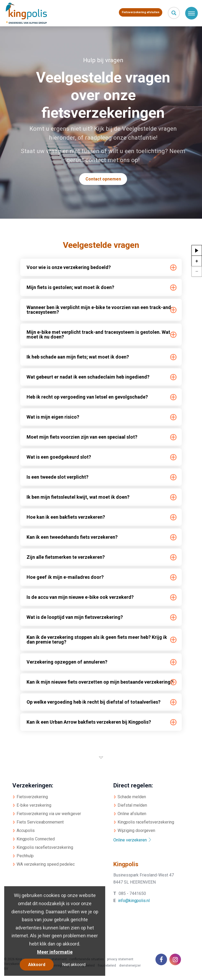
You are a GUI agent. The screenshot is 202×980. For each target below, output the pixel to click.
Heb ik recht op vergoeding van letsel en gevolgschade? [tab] (87, 397)
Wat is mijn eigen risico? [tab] (53, 417)
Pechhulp (25, 856)
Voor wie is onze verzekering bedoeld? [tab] (69, 267)
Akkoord (37, 965)
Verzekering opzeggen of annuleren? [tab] (67, 662)
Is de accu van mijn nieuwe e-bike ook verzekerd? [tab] (80, 597)
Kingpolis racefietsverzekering (45, 847)
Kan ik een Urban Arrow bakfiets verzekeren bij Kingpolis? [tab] (89, 722)
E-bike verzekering (34, 805)
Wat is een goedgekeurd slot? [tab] (59, 457)
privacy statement (120, 959)
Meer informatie (55, 952)
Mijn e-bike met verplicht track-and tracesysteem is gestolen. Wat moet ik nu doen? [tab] (98, 334)
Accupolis (26, 830)
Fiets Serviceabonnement (40, 822)
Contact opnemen (103, 179)
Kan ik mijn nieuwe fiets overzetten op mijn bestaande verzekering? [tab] (100, 682)
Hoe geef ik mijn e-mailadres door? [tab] (65, 577)
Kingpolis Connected (36, 839)
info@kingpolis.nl (134, 901)
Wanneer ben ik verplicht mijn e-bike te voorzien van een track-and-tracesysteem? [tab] (100, 310)
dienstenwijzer (130, 966)
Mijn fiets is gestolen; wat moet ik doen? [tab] (70, 287)
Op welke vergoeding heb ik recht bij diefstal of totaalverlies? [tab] (93, 702)
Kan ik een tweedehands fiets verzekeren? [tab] (72, 537)
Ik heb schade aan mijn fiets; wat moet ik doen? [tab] (78, 357)
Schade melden (132, 797)
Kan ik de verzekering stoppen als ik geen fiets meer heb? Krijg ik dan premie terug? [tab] (97, 640)
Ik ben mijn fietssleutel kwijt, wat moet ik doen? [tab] (78, 497)
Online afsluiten (132, 814)
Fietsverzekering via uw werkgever (49, 814)
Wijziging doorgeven (136, 830)
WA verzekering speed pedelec (46, 864)
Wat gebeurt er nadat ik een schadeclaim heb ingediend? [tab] (88, 377)
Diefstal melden (132, 805)
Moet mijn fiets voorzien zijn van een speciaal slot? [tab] (82, 437)
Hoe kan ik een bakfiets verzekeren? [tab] (66, 517)
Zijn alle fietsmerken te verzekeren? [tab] (66, 557)
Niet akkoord (74, 965)
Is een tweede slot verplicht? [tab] (57, 477)
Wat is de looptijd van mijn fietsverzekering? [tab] (75, 617)
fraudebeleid (107, 966)
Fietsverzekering (32, 797)
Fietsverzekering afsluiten (141, 12)
